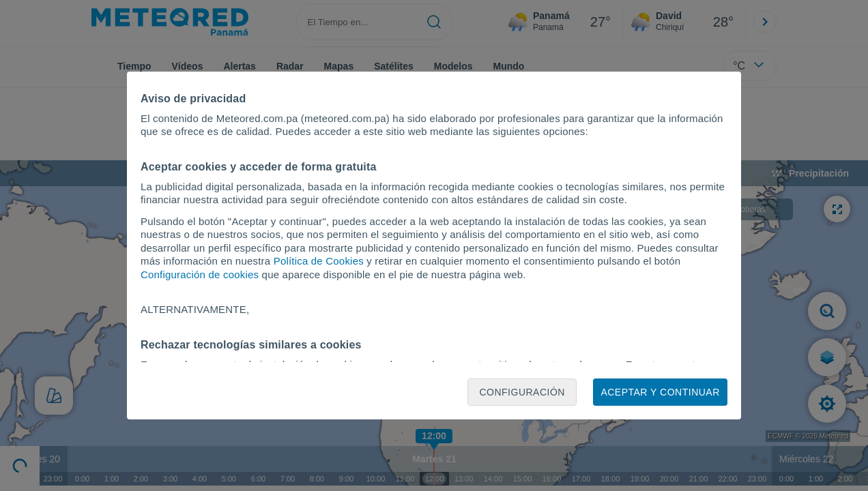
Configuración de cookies (200, 274)
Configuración (522, 392)
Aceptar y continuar (660, 392)
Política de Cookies (319, 261)
